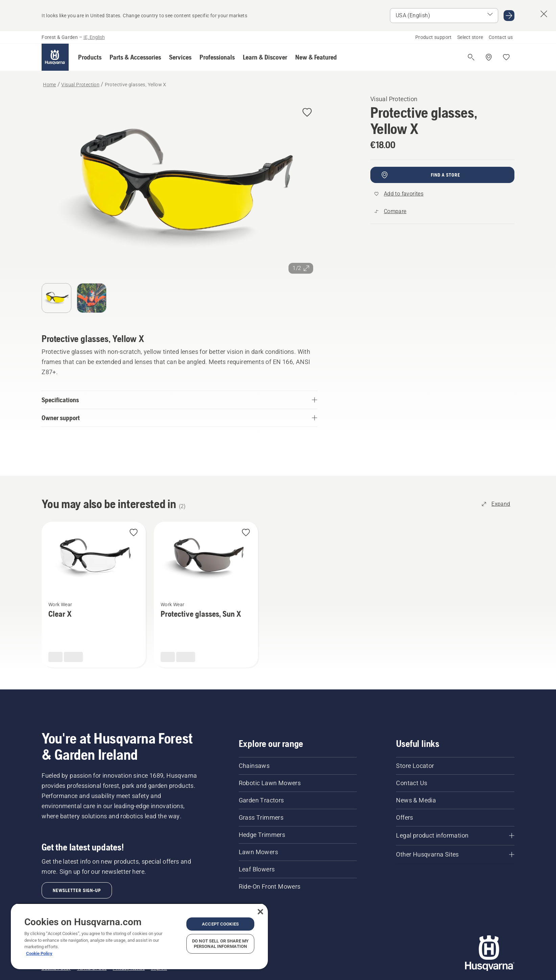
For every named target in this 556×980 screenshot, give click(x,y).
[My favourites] (506, 57)
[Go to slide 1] (56, 298)
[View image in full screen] (179, 186)
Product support (434, 37)
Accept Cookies (220, 924)
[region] (139, 936)
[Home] (55, 57)
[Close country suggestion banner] (544, 14)
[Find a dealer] (489, 57)
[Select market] (444, 16)
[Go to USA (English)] (509, 16)
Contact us (501, 37)
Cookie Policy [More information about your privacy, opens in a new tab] (39, 953)
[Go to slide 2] (92, 298)
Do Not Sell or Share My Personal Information (220, 944)
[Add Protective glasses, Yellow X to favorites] (307, 113)
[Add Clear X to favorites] (134, 533)
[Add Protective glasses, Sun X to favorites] (246, 533)
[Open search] (471, 57)
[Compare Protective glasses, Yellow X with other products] (390, 211)
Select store (470, 37)
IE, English (94, 37)
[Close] (260, 912)
